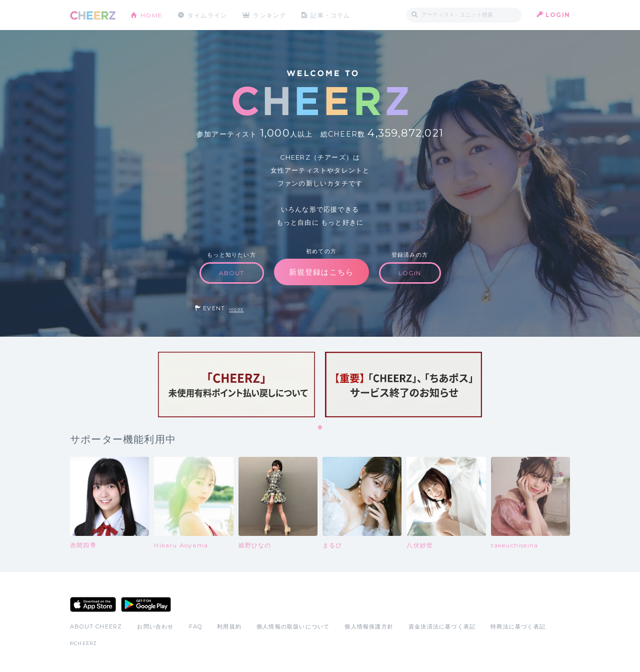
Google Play (146, 604)
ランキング (270, 15)
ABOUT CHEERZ (96, 626)
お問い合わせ (155, 626)
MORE (236, 309)
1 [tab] (320, 428)
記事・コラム (331, 15)
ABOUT (232, 273)
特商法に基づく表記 (518, 626)
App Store (93, 604)
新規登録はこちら (321, 272)
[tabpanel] (236, 385)
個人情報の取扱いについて (293, 626)
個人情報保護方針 (369, 626)
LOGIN (558, 15)
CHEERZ (93, 15)
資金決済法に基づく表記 (442, 626)
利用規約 (229, 626)
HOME (151, 15)
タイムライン (207, 15)
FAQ (196, 626)
